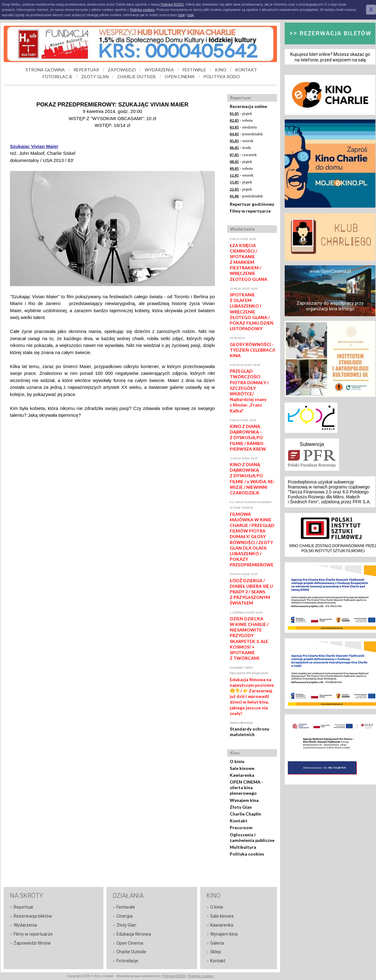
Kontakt (239, 821)
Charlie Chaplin (245, 814)
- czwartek (243, 155)
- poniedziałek (246, 134)
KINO (221, 70)
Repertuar (24, 907)
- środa (240, 148)
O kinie (237, 761)
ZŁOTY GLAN (95, 76)
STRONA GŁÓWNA (45, 70)
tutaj (181, 15)
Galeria (217, 943)
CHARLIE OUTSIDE (137, 76)
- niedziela (243, 127)
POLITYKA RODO (222, 76)
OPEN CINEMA (180, 76)
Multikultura (243, 847)
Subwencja (312, 444)
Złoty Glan (241, 807)
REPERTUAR (86, 70)
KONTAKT (246, 70)
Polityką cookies (142, 10)
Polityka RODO (174, 976)
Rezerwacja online (248, 106)
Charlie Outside (131, 952)
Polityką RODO (172, 4)
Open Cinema (130, 943)
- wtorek (242, 141)
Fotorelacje (127, 961)
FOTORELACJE (58, 76)
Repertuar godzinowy (252, 204)
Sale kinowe (242, 768)
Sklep (216, 952)
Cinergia (125, 916)
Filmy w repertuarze (250, 211)
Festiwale (126, 907)
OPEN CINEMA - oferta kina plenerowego (247, 787)
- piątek (241, 113)
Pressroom (241, 827)
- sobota (241, 120)
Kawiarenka (242, 775)
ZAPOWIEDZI (122, 70)
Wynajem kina (244, 800)
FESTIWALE (194, 70)
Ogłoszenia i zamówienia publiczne (252, 837)
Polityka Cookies (201, 976)
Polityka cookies (247, 854)
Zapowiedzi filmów (32, 943)
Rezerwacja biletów (33, 916)
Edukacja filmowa (134, 934)
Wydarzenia (25, 925)
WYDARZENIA (159, 70)
